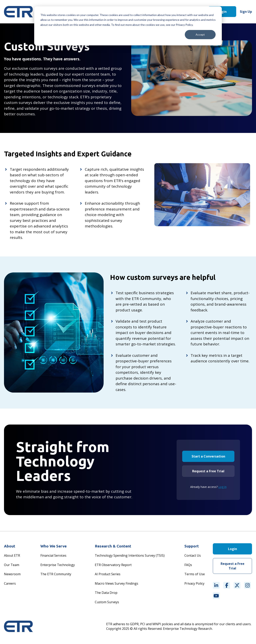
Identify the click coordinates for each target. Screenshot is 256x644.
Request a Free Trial (208, 471)
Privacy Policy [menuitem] (194, 583)
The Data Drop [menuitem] (106, 593)
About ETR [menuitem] (12, 555)
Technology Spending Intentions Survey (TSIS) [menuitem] (130, 555)
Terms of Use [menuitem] (195, 574)
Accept (200, 34)
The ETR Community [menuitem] (56, 574)
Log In (222, 487)
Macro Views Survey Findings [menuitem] (116, 583)
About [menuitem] (10, 546)
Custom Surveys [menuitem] (107, 602)
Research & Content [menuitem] (113, 546)
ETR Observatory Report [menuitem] (113, 565)
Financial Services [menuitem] (53, 555)
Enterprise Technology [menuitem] (58, 565)
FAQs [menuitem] (188, 565)
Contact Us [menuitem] (193, 555)
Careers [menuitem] (10, 583)
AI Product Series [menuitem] (108, 574)
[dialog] (128, 26)
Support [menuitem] (192, 546)
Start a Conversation (208, 456)
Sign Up (246, 12)
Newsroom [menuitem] (12, 574)
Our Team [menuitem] (12, 565)
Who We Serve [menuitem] (53, 546)
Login (222, 12)
